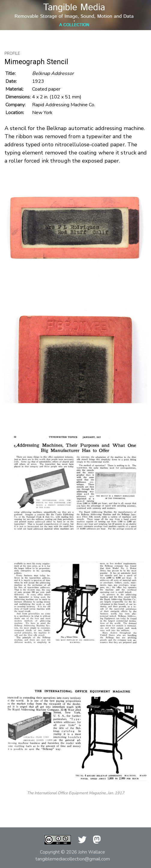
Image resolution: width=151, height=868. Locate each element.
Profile (12, 54)
